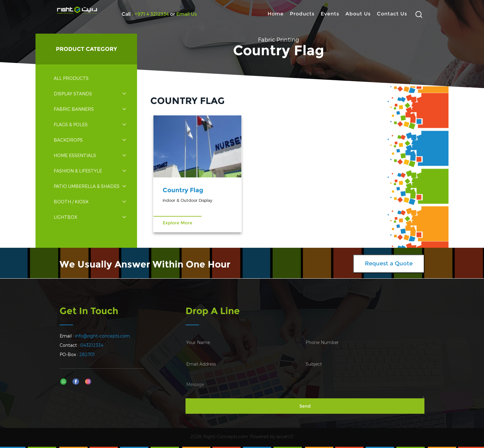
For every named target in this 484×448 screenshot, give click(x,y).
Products (302, 14)
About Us (358, 14)
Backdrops (90, 140)
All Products (71, 78)
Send (305, 406)
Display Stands (90, 94)
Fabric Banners (90, 109)
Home (276, 14)
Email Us (186, 14)
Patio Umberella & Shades (90, 186)
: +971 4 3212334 (150, 14)
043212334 (92, 345)
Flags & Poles (90, 124)
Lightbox (90, 217)
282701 (87, 354)
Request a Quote (389, 263)
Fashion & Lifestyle (90, 171)
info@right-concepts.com (102, 336)
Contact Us (392, 14)
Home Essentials (90, 155)
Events (330, 14)
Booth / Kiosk (90, 202)
